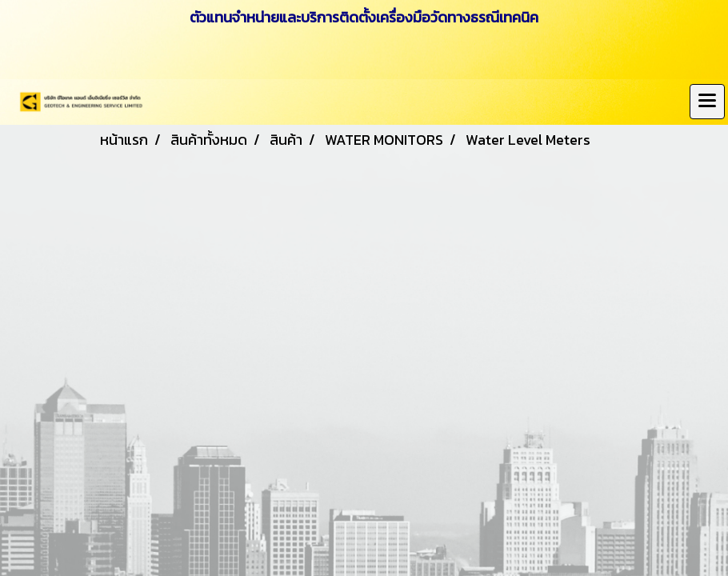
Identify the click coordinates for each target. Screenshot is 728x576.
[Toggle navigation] (707, 102)
